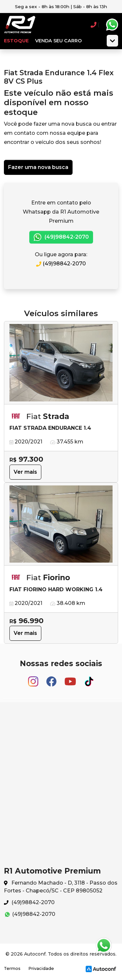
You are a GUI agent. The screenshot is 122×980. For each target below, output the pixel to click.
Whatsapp (112, 25)
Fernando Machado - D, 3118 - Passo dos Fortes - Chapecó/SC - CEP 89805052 (61, 887)
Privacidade (41, 968)
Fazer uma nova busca (38, 167)
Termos (12, 968)
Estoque (16, 41)
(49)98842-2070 (61, 237)
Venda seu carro (58, 41)
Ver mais (25, 472)
